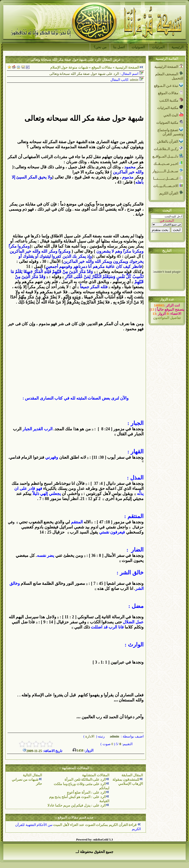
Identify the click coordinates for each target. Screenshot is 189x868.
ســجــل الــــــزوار (168, 171)
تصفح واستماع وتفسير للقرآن (170, 132)
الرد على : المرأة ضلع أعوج (86, 792)
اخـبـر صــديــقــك (168, 163)
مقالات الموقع (101, 67)
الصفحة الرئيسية (127, 67)
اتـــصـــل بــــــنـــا (168, 178)
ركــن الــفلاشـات (168, 148)
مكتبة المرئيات (170, 107)
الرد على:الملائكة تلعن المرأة (85, 780)
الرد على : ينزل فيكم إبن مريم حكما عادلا (77, 805)
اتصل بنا (119, 47)
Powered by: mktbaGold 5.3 (94, 839)
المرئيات (158, 47)
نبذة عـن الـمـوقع (169, 85)
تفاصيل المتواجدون (167, 318)
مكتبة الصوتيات (170, 122)
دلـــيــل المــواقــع (168, 156)
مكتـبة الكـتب (171, 100)
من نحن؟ (100, 47)
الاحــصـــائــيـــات (168, 185)
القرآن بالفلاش (170, 141)
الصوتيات (138, 47)
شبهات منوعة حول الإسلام (69, 67)
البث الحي (173, 115)
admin (114, 736)
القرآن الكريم (171, 193)
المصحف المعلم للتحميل (169, 76)
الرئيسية (177, 47)
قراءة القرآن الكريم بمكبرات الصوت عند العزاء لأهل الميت (95, 825)
